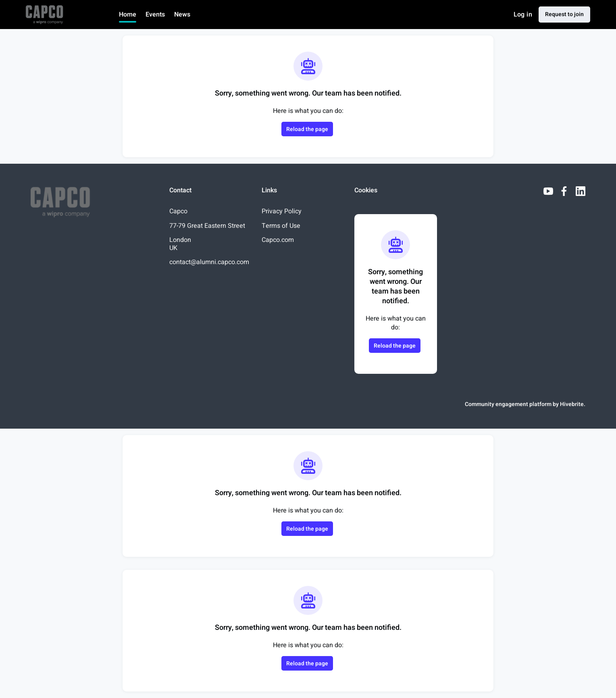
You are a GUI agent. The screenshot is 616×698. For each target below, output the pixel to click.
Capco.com (278, 240)
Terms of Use (281, 226)
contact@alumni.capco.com (209, 262)
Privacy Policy (282, 211)
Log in (523, 15)
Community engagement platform (508, 404)
